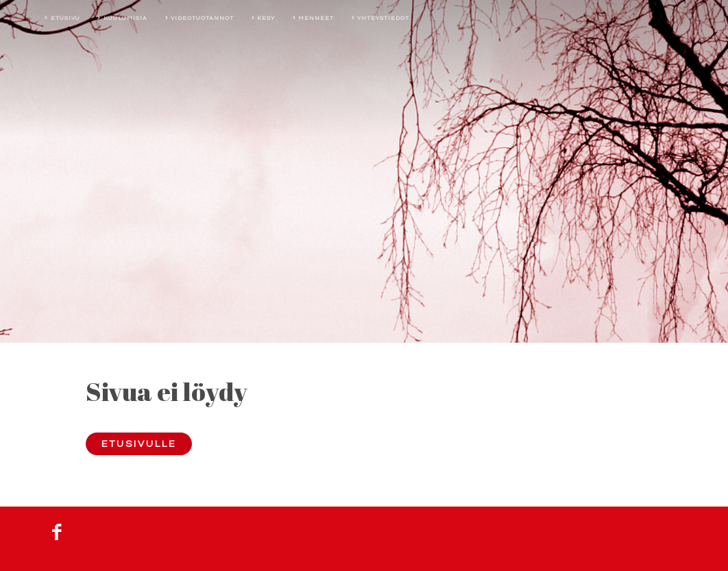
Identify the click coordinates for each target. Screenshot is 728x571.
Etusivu (65, 18)
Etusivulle (139, 444)
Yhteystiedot (383, 18)
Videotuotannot (202, 18)
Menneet (316, 18)
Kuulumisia (125, 18)
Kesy (266, 18)
